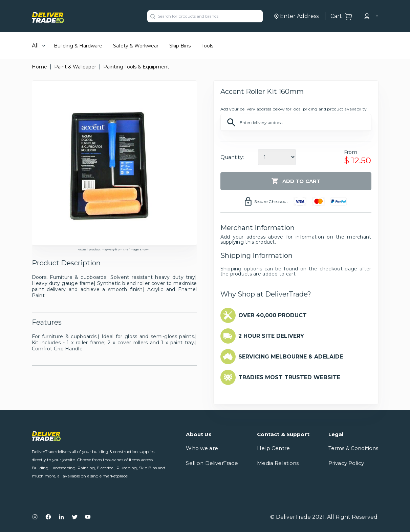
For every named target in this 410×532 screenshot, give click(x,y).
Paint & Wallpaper (75, 67)
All (35, 46)
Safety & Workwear (136, 46)
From (351, 152)
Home (39, 67)
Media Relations (278, 463)
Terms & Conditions (353, 448)
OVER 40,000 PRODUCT (273, 315)
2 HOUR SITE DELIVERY (271, 336)
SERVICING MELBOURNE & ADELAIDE (291, 357)
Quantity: (232, 157)
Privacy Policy (346, 463)
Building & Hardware (78, 46)
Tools (207, 46)
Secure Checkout (271, 201)
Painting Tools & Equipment (136, 67)
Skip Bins (180, 46)
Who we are (202, 448)
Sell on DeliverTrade (212, 463)
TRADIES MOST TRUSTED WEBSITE (289, 377)
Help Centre (273, 448)
